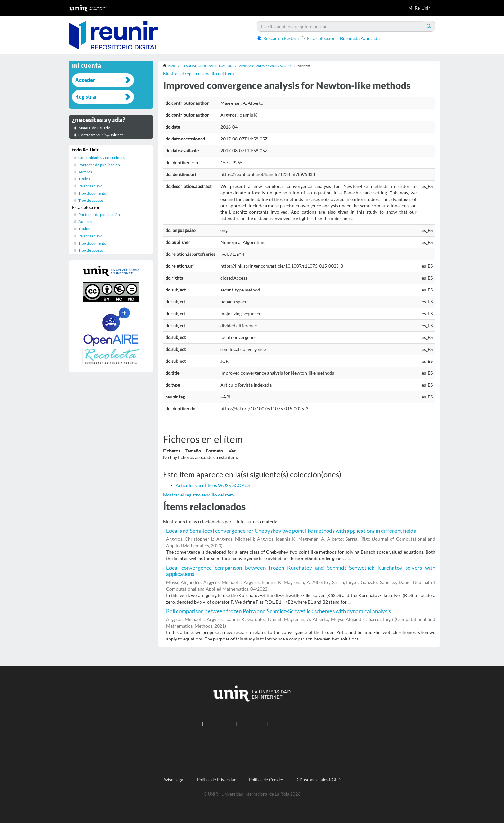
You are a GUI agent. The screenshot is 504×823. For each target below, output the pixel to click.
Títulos (84, 179)
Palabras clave (90, 186)
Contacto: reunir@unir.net (101, 135)
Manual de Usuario (94, 128)
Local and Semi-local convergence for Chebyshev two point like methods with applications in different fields (291, 531)
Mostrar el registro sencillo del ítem (198, 73)
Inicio (172, 66)
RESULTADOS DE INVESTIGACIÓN (207, 66)
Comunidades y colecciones (102, 158)
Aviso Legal (174, 780)
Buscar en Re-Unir (278, 38)
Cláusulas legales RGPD (319, 780)
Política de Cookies (266, 780)
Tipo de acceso (91, 200)
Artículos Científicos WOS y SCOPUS (266, 66)
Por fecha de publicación (99, 165)
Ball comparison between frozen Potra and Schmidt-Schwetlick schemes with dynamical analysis (279, 611)
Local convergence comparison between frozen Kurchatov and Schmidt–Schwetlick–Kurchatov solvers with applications (301, 571)
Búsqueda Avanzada (360, 38)
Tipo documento (92, 193)
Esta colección (318, 38)
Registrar (86, 97)
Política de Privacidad (217, 780)
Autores (85, 172)
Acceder (85, 80)
